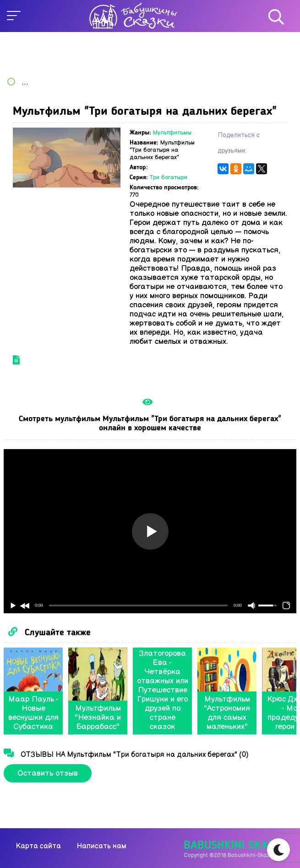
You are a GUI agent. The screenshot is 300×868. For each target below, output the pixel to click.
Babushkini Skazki (234, 846)
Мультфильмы (172, 133)
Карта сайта (38, 846)
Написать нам (101, 846)
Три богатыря (169, 177)
